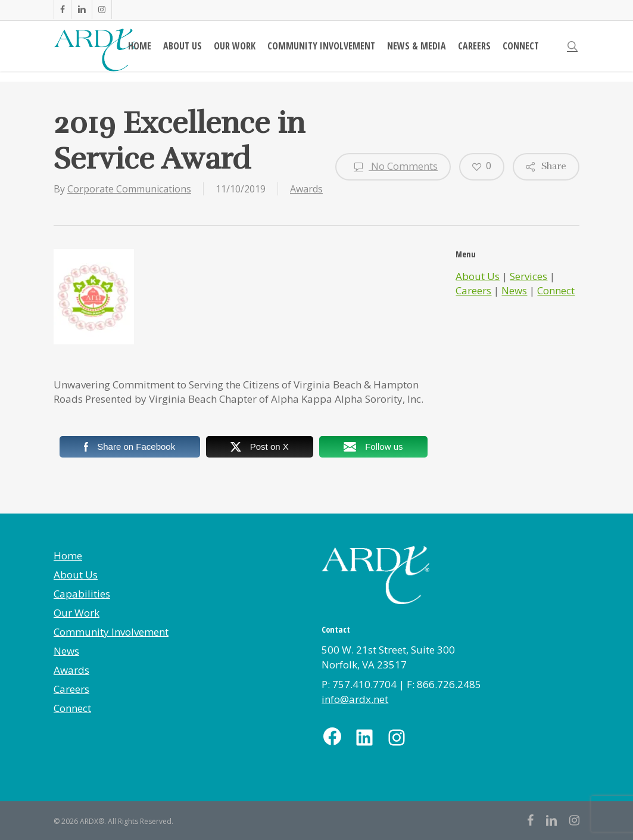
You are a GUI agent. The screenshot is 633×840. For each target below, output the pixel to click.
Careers (473, 290)
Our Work (77, 613)
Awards (306, 189)
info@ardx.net (355, 699)
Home (68, 556)
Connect (556, 290)
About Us (478, 276)
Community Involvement (111, 632)
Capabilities (82, 594)
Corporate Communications (129, 189)
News (514, 290)
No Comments (393, 167)
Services (528, 276)
